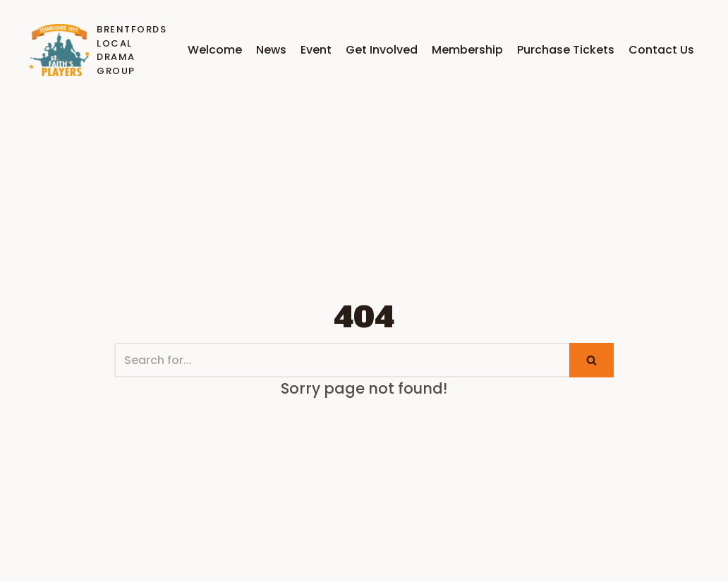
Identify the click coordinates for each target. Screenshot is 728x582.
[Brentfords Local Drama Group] (95, 50)
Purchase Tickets (566, 50)
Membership (467, 50)
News (271, 50)
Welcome (215, 50)
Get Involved (382, 50)
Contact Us (661, 50)
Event (316, 50)
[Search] (342, 360)
